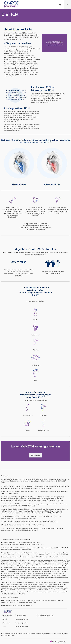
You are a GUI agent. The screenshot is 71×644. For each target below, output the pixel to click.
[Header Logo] (10, 5)
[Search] (60, 5)
